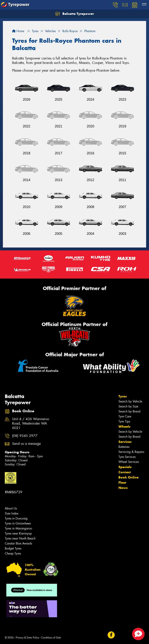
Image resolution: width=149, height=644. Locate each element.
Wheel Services (129, 462)
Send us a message (26, 444)
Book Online (129, 477)
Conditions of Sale (51, 638)
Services (125, 442)
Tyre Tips (124, 421)
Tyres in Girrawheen (18, 523)
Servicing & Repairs (131, 452)
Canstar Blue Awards (18, 543)
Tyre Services (127, 457)
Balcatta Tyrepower (75, 14)
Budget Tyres (13, 548)
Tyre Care (125, 416)
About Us (11, 508)
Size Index (12, 513)
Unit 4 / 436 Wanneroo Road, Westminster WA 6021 (31, 424)
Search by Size (128, 406)
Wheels (124, 427)
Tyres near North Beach (20, 538)
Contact (125, 472)
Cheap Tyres (13, 553)
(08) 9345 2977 (25, 436)
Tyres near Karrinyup (18, 533)
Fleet (122, 483)
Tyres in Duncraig (16, 518)
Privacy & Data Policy (27, 638)
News (123, 488)
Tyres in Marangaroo (18, 528)
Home (18, 31)
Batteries (124, 447)
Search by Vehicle (130, 401)
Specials (125, 467)
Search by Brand (129, 411)
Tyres (123, 396)
